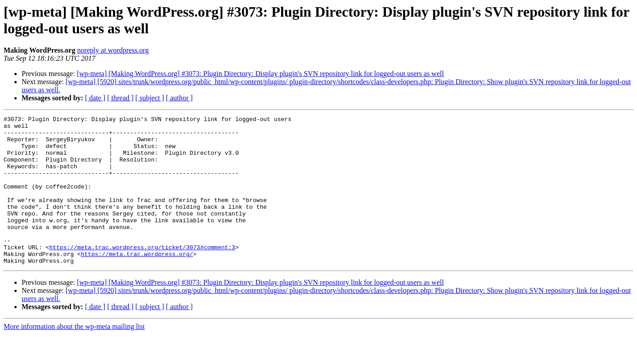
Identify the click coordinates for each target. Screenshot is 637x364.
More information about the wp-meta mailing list (74, 356)
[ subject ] (150, 98)
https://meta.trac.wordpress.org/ (137, 282)
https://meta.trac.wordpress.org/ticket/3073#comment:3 (142, 274)
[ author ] (179, 98)
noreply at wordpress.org (113, 50)
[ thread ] (120, 98)
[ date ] (95, 98)
